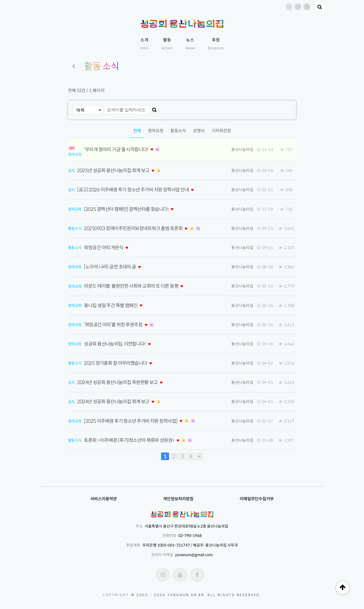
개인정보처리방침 (178, 499)
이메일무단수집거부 (257, 499)
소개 (144, 44)
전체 (137, 131)
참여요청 (156, 131)
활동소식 (178, 131)
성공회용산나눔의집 (182, 24)
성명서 (199, 131)
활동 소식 (102, 66)
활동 (167, 44)
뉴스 (190, 44)
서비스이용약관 (104, 499)
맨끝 (199, 456)
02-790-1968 (190, 536)
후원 (216, 44)
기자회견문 (221, 131)
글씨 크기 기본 (289, 7)
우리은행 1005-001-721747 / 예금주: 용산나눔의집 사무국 (190, 545)
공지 (71, 171)
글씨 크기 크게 (298, 7)
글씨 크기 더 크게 (307, 7)
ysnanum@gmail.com (194, 555)
